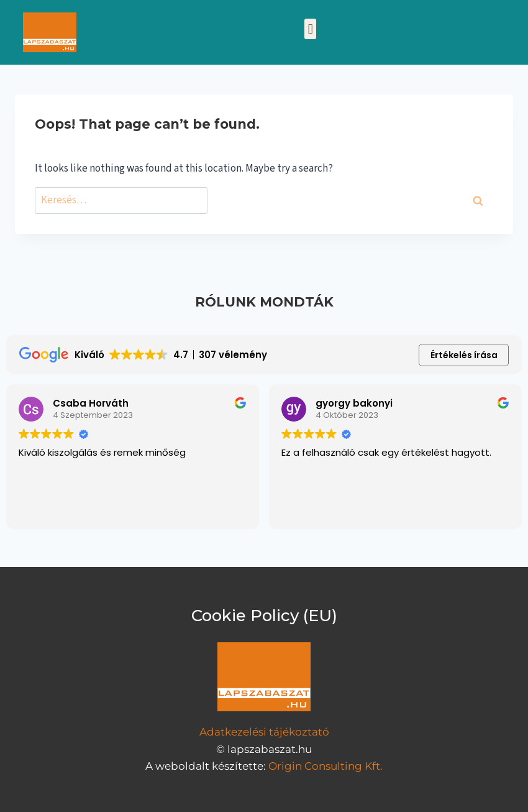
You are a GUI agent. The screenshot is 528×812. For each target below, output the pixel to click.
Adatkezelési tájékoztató (264, 732)
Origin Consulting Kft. (325, 766)
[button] (310, 29)
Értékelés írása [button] (464, 355)
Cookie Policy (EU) (264, 616)
